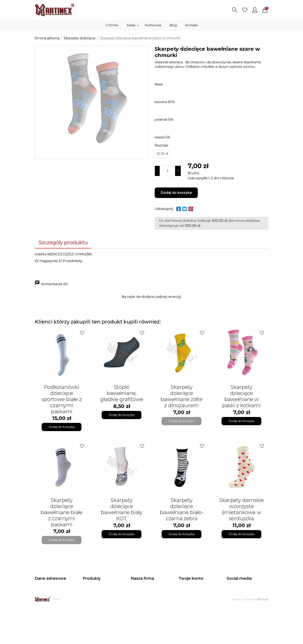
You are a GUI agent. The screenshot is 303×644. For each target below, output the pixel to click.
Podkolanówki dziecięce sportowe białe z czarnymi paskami (62, 399)
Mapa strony (140, 621)
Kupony (184, 616)
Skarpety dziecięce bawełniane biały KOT (122, 509)
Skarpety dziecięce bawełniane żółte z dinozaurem (181, 396)
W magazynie (46, 261)
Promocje (90, 590)
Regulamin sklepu (144, 595)
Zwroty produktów (192, 595)
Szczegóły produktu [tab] (63, 242)
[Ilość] (167, 171)
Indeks (40, 254)
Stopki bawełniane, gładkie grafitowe (122, 393)
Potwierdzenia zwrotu (195, 606)
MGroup (263, 636)
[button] (235, 10)
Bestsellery (91, 600)
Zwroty (136, 611)
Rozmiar (162, 145)
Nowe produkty (94, 595)
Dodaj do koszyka (176, 193)
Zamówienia (188, 600)
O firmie (137, 600)
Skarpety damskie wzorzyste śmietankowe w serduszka (241, 509)
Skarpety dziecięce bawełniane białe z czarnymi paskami (62, 512)
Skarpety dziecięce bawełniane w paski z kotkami (241, 396)
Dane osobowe (190, 590)
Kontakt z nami (142, 616)
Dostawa (137, 606)
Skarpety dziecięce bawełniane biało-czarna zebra (181, 509)
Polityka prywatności (146, 590)
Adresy (184, 611)
